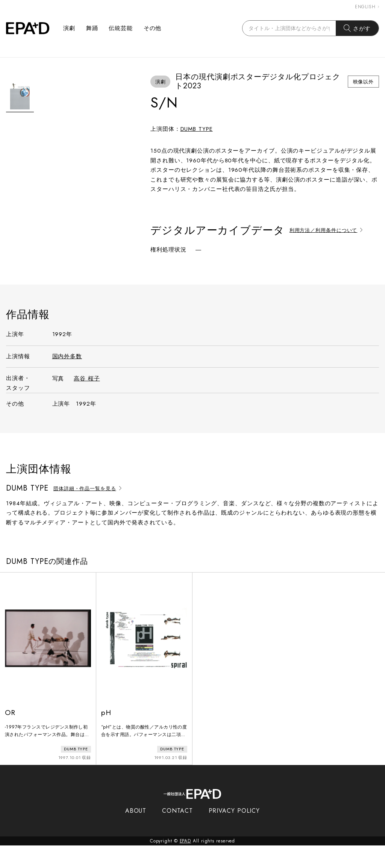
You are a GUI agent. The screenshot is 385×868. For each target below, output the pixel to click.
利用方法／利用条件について (327, 230)
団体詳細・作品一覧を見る (89, 512)
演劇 (69, 28)
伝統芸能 (121, 28)
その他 (153, 28)
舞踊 (92, 28)
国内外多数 (67, 380)
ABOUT (136, 833)
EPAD (185, 863)
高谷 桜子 (87, 403)
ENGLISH (367, 7)
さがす (357, 28)
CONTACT (177, 833)
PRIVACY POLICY (234, 833)
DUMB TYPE (197, 129)
